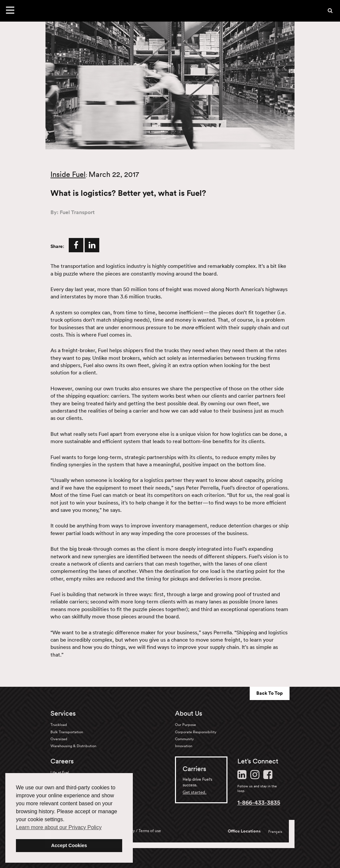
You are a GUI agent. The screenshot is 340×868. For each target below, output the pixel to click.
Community (184, 739)
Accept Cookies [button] (69, 845)
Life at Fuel (60, 772)
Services (63, 713)
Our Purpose (185, 725)
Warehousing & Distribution (73, 746)
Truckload (59, 725)
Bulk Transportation (67, 732)
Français (275, 831)
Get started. (195, 792)
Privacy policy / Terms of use (136, 831)
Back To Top (270, 693)
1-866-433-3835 (259, 802)
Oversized (59, 739)
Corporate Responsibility (196, 732)
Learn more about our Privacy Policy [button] (59, 827)
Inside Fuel (68, 174)
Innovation (184, 746)
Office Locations (244, 831)
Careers (62, 761)
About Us (189, 713)
